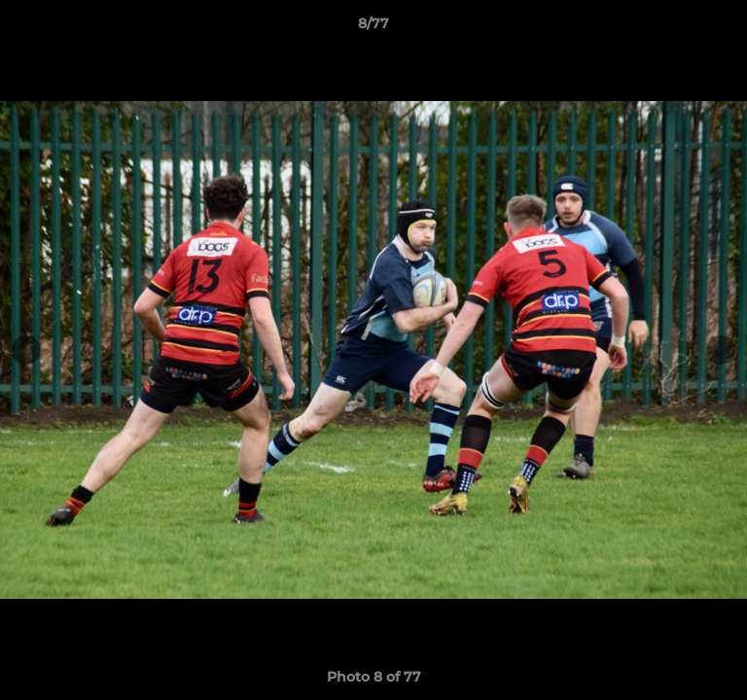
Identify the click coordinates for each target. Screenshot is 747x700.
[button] (724, 28)
